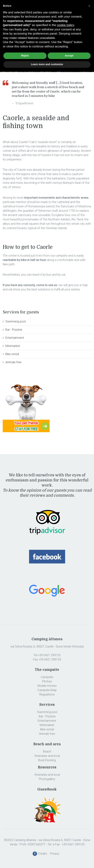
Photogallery (47, 779)
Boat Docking (47, 760)
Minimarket (13, 346)
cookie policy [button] (65, 25)
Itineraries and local (47, 756)
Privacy (56, 854)
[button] (89, 6)
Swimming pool (16, 321)
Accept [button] (69, 56)
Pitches (47, 681)
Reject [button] (25, 56)
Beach (47, 751)
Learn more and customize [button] (47, 64)
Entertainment (15, 338)
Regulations (47, 694)
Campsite (47, 677)
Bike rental (12, 354)
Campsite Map (47, 690)
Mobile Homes (47, 686)
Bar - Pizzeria (14, 330)
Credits (44, 854)
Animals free (13, 362)
